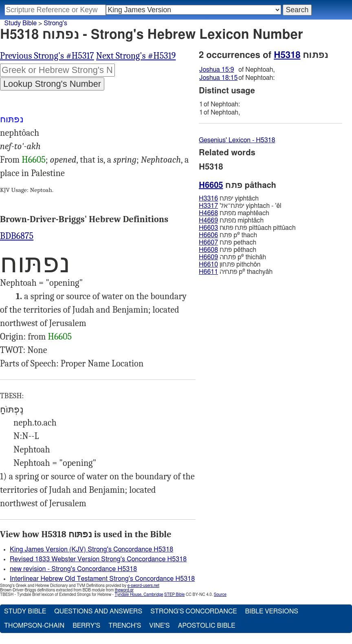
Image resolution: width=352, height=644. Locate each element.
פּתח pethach (228, 243)
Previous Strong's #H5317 (47, 56)
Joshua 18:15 (218, 78)
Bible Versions (272, 611)
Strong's (55, 23)
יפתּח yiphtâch (229, 198)
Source (220, 595)
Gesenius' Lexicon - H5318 (237, 140)
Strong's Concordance (194, 611)
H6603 (208, 228)
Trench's (125, 626)
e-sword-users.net (143, 586)
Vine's (159, 626)
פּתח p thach (228, 235)
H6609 (208, 257)
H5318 (287, 55)
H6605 (34, 160)
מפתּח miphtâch (231, 221)
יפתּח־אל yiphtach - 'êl (240, 206)
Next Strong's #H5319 (136, 56)
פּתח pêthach (228, 250)
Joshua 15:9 (217, 70)
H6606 (208, 235)
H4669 (208, 221)
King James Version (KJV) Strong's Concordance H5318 (91, 549)
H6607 (208, 243)
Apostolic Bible (207, 626)
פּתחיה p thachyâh (236, 272)
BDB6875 (17, 236)
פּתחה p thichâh (232, 257)
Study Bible (21, 23)
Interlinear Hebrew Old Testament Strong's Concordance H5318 (102, 579)
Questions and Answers (98, 611)
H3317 (208, 206)
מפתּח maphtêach (234, 213)
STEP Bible (174, 595)
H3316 (208, 198)
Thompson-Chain (34, 626)
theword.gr (124, 590)
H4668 (208, 213)
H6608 (208, 250)
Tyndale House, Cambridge (139, 595)
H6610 (208, 265)
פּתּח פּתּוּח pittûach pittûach (247, 228)
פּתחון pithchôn (230, 265)
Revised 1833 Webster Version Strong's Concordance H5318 (98, 559)
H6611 (208, 272)
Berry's (86, 626)
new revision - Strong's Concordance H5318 (73, 569)
